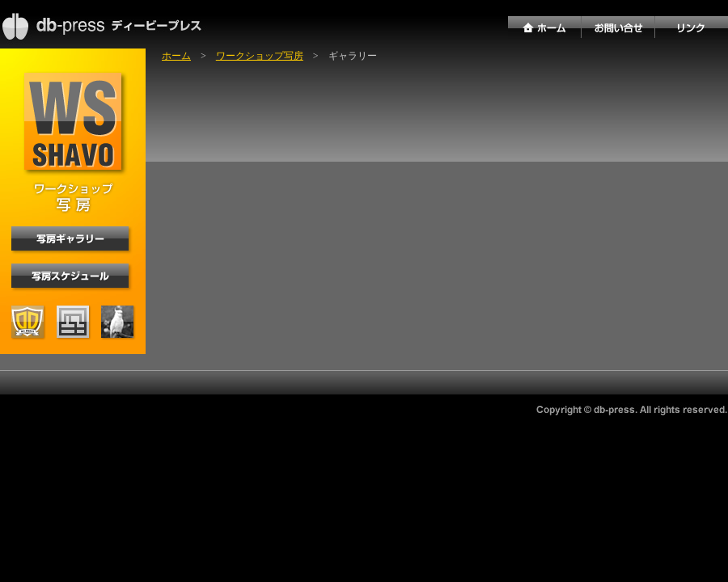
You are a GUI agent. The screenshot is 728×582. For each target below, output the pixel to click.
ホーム (176, 56)
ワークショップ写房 (260, 56)
